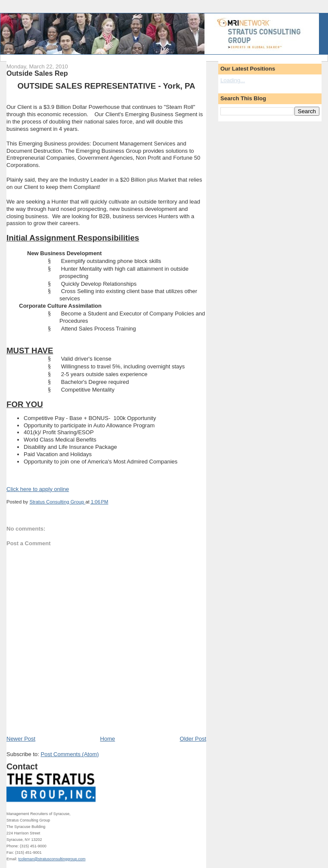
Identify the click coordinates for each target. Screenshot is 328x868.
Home (108, 739)
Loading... (233, 80)
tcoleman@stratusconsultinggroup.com (52, 859)
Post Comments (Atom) (70, 754)
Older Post (193, 739)
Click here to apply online (38, 489)
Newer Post (21, 739)
